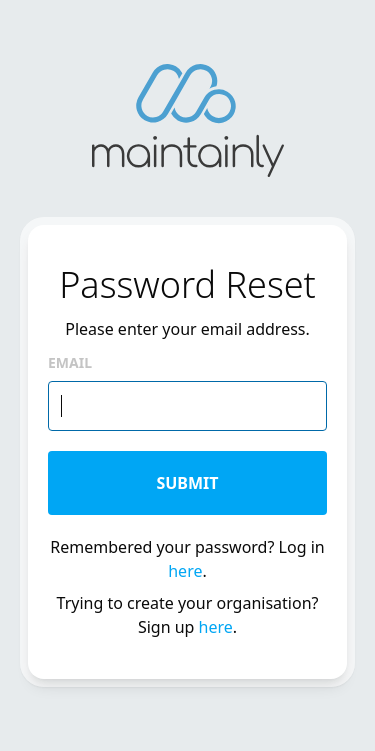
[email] (187, 406)
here (185, 571)
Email (70, 362)
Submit (187, 483)
